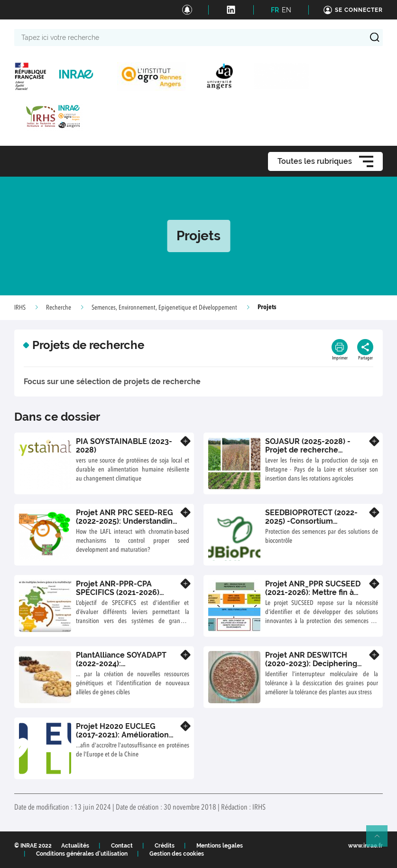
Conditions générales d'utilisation (82, 854)
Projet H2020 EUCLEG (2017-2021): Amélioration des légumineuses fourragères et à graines (122, 739)
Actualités (75, 846)
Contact (122, 846)
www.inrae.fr (365, 846)
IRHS (20, 308)
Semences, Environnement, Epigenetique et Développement (164, 308)
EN (286, 10)
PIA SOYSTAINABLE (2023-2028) (124, 446)
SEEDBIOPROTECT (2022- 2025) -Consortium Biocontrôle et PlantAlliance (311, 525)
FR (275, 10)
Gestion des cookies (177, 854)
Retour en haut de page (381, 840)
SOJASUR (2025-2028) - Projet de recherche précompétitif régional (308, 450)
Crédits (165, 846)
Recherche (59, 308)
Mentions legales (220, 846)
